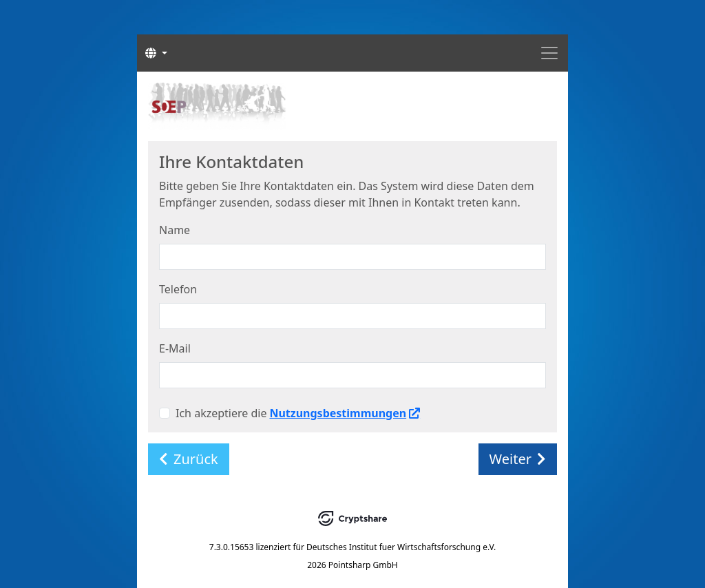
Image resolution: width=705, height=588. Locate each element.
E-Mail (175, 348)
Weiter (518, 459)
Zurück (189, 459)
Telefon (178, 289)
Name (175, 230)
